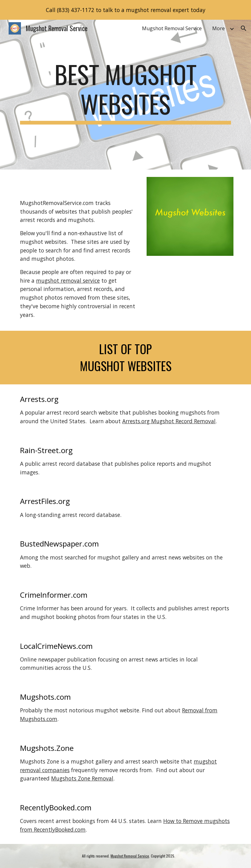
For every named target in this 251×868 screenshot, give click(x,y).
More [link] (219, 28)
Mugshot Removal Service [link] (172, 28)
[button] (244, 28)
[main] (125, 95)
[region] (125, 10)
